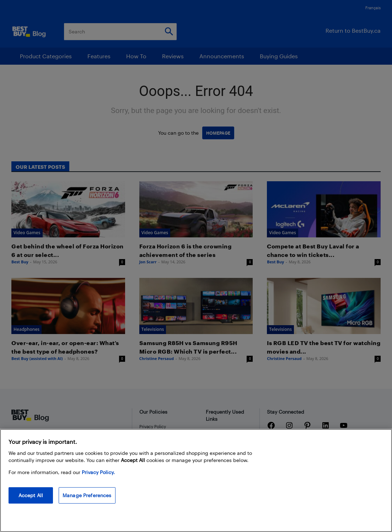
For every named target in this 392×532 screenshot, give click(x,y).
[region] (196, 480)
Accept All (31, 495)
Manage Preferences (87, 495)
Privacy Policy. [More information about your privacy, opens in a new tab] (98, 472)
